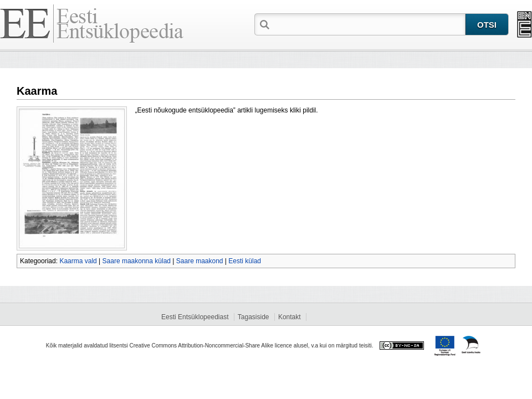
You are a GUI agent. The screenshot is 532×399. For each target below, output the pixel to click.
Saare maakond (200, 261)
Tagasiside (254, 317)
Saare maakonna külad (137, 261)
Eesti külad (245, 261)
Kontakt (290, 317)
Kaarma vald (78, 261)
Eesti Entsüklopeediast (195, 317)
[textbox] (369, 24)
